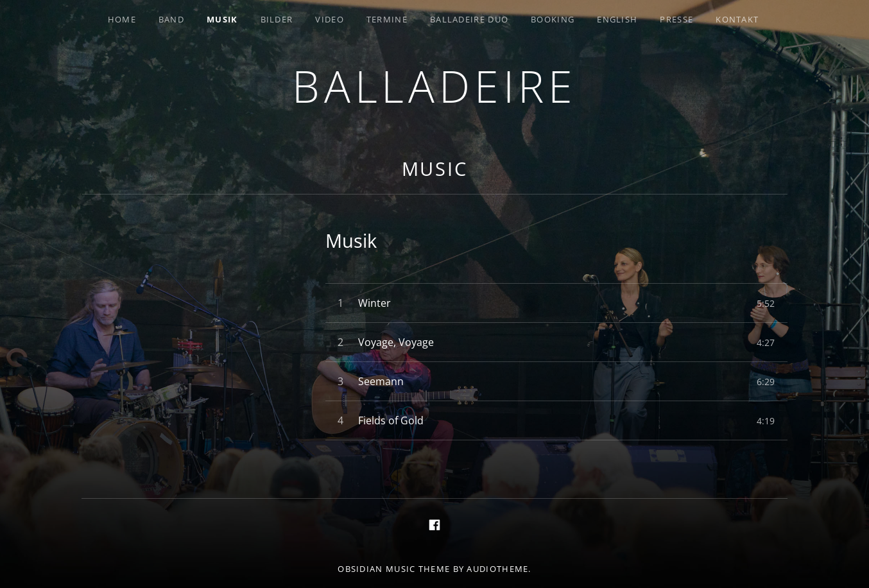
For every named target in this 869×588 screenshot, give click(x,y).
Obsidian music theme (394, 569)
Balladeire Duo (469, 19)
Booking (553, 19)
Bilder (277, 19)
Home (122, 19)
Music (435, 169)
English (617, 19)
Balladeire (434, 86)
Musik (222, 19)
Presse (676, 19)
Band (171, 19)
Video (330, 19)
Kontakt (737, 19)
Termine (387, 19)
